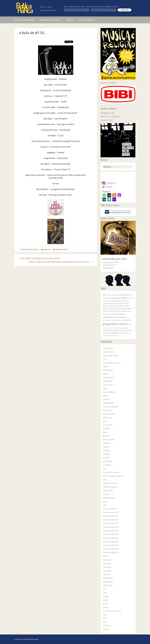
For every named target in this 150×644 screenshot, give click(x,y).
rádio (105, 505)
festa (105, 421)
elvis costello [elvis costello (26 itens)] (117, 303)
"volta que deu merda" (111, 356)
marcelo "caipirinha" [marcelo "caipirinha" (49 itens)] (110, 311)
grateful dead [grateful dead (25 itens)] (107, 306)
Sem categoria (108, 582)
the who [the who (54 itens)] (125, 333)
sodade (105, 596)
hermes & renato (109, 439)
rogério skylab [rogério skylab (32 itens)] (114, 330)
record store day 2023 (111, 545)
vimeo (105, 618)
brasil (105, 388)
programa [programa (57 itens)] (127, 320)
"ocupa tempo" (108, 348)
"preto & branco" (109, 352)
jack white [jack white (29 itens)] (123, 306)
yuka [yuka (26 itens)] (117, 336)
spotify (105, 600)
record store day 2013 (111, 509)
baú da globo (108, 381)
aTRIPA (70, 20)
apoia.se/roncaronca (48, 10)
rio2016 (106, 556)
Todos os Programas (24, 20)
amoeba (106, 374)
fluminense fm (108, 425)
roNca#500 (107, 567)
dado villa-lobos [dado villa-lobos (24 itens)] (112, 301)
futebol (105, 432)
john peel (106, 458)
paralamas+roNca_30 (111, 487)
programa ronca (61, 249)
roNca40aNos (108, 578)
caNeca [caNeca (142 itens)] (124, 298)
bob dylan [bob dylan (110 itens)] (125, 295)
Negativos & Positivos (50, 20)
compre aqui (107, 120)
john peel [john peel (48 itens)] (112, 308)
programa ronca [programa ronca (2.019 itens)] (115, 324)
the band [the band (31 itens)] (125, 330)
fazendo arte (107, 410)
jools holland (107, 461)
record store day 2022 (111, 542)
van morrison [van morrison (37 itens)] (111, 336)
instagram (106, 454)
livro (104, 469)
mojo (105, 480)
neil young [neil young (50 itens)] (121, 311)
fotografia (106, 428)
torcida (105, 604)
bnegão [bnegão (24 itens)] (118, 295)
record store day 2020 (111, 534)
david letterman (108, 403)
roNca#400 (107, 563)
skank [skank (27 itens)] (120, 330)
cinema (105, 396)
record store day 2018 (111, 527)
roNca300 (106, 574)
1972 (105, 359)
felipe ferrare (107, 418)
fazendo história (109, 414)
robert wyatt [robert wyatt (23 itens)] (120, 328)
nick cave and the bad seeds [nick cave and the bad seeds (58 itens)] (113, 314)
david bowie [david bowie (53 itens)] (121, 301)
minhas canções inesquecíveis (113, 476)
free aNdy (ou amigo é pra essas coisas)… (40, 258)
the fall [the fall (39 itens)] (130, 330)
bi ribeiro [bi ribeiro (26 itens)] (113, 295)
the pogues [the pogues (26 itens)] (106, 333)
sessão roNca (108, 585)
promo (105, 501)
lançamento (107, 465)
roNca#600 (107, 571)
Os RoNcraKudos (87, 20)
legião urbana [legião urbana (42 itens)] (128, 308)
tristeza (105, 607)
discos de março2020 (111, 407)
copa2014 (107, 399)
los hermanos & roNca (111, 472)
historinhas (107, 443)
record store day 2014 (111, 512)
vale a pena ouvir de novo (112, 611)
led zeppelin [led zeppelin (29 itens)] (119, 308)
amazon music (108, 370)
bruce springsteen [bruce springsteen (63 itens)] (114, 298)
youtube (106, 629)
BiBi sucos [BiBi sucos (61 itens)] (107, 295)
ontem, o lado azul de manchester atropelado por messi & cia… (61, 262)
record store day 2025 (111, 553)
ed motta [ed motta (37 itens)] (110, 303)
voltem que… (107, 625)
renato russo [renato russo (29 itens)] (112, 328)
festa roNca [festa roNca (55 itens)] (125, 303)
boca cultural (108, 385)
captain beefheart (109, 392)
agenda (106, 366)
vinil (104, 622)
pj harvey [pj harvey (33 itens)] (112, 320)
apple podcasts (108, 377)
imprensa (106, 447)
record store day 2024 (111, 549)
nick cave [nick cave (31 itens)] (128, 311)
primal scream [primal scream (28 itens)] (119, 320)
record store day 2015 (111, 516)
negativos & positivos (110, 483)
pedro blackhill (108, 491)
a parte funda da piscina (112, 363)
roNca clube (107, 560)
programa (47, 249)
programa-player (109, 498)
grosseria (106, 436)
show (105, 593)
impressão (107, 450)
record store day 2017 (111, 523)
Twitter (107, 187)
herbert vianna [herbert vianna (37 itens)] (115, 306)
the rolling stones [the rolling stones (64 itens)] (115, 333)
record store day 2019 (111, 531)
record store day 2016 (111, 520)
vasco (105, 615)
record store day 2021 (111, 538)
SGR (104, 589)
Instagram (109, 183)
